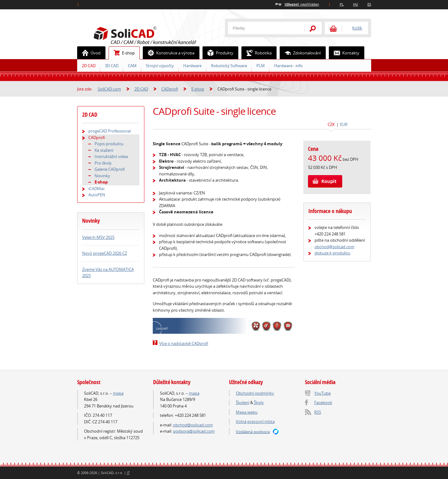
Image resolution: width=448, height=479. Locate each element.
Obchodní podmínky (255, 393)
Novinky (102, 176)
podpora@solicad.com (194, 431)
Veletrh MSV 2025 (98, 237)
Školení (243, 402)
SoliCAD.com (155, 35)
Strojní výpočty (160, 66)
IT (128, 473)
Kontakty (344, 53)
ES (369, 4)
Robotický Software (229, 66)
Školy (259, 402)
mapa (118, 393)
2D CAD (89, 66)
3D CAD (112, 66)
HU (356, 4)
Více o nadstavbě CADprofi (184, 343)
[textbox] (262, 28)
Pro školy (103, 163)
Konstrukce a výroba (169, 53)
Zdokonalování (300, 53)
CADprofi (170, 89)
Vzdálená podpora (253, 431)
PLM (261, 66)
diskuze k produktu (332, 253)
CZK (331, 124)
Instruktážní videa (111, 156)
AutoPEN (97, 195)
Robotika (257, 53)
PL (342, 4)
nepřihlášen (302, 4)
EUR (344, 124)
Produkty (218, 53)
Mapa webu (247, 412)
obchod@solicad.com (334, 247)
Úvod (89, 53)
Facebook (323, 402)
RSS (318, 412)
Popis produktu (109, 144)
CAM (132, 66)
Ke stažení (104, 150)
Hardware (192, 66)
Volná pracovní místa (255, 421)
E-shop (122, 53)
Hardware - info (288, 66)
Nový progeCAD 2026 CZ (105, 253)
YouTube (322, 393)
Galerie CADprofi (110, 169)
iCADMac (97, 188)
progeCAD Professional (110, 131)
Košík (357, 28)
